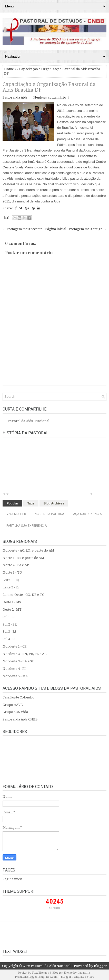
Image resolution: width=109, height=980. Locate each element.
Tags (31, 503)
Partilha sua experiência (27, 526)
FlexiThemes (41, 973)
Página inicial (56, 229)
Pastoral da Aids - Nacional (28, 421)
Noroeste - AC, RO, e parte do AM (28, 550)
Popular (12, 503)
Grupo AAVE (13, 705)
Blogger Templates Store (77, 977)
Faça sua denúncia (87, 514)
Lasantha (84, 973)
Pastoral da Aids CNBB (20, 719)
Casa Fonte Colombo (18, 697)
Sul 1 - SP (9, 617)
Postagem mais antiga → (88, 229)
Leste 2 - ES (11, 587)
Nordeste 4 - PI (14, 669)
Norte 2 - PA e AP (16, 565)
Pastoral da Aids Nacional (51, 966)
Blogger (100, 966)
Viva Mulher (16, 514)
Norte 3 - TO (12, 572)
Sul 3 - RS (9, 632)
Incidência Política (49, 514)
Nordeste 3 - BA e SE (18, 661)
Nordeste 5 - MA (15, 676)
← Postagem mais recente (22, 229)
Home (9, 69)
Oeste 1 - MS (12, 602)
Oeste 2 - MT (12, 610)
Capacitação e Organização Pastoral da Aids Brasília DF (49, 87)
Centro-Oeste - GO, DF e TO (24, 595)
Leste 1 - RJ (11, 580)
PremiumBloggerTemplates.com (36, 977)
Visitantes (55, 908)
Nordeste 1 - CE (14, 646)
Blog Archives (54, 503)
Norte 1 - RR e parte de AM (23, 558)
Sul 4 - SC (9, 639)
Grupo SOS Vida (15, 712)
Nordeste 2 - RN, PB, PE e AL (24, 654)
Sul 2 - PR (10, 624)
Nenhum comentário (50, 97)
